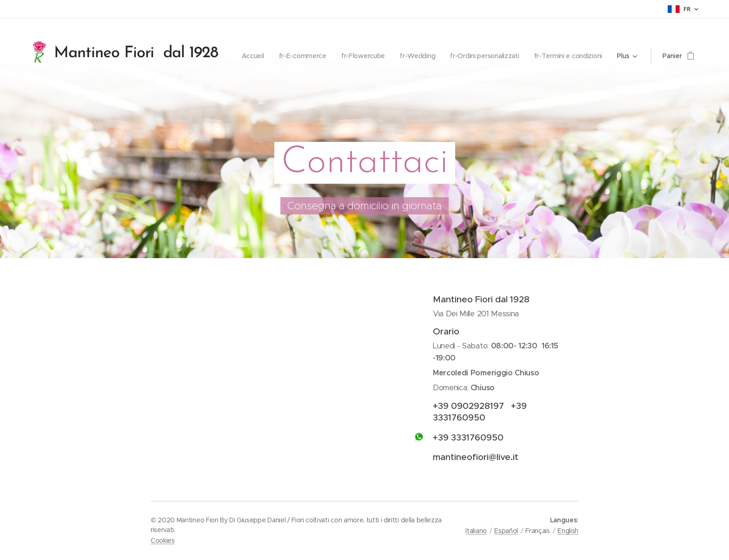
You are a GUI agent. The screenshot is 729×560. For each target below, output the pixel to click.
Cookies (163, 540)
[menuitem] (331, 56)
